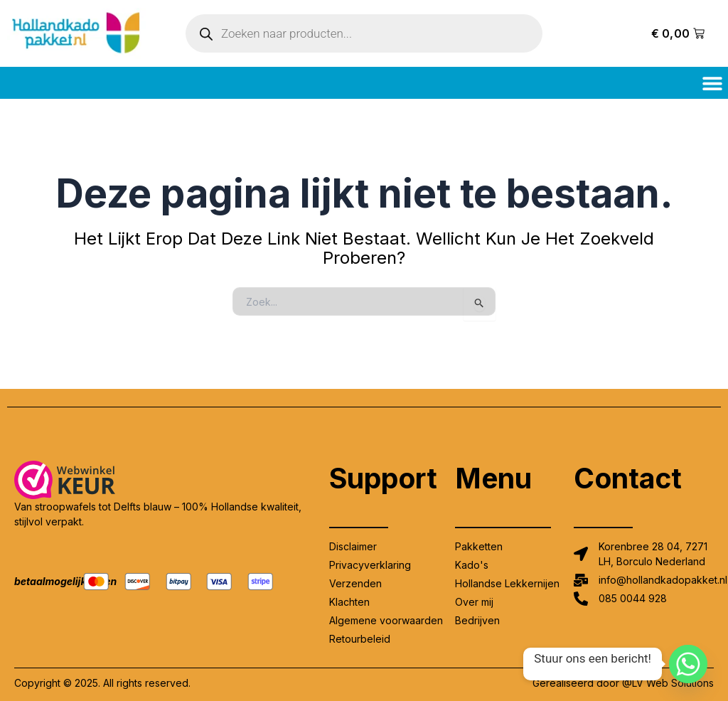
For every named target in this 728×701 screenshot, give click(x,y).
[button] (712, 83)
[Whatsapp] (688, 664)
